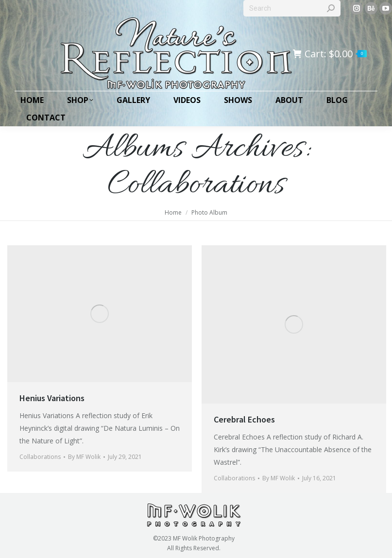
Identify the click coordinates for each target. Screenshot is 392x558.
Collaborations (40, 457)
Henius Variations (52, 398)
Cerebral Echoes (244, 419)
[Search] (292, 8)
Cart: (330, 54)
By (84, 457)
